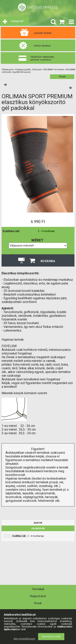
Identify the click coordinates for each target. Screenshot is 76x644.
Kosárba (48, 261)
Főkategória (8, 70)
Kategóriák (17, 21)
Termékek (38, 589)
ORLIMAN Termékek (54, 70)
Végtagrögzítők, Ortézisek (28, 70)
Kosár (38, 603)
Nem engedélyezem (24, 639)
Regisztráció (38, 596)
